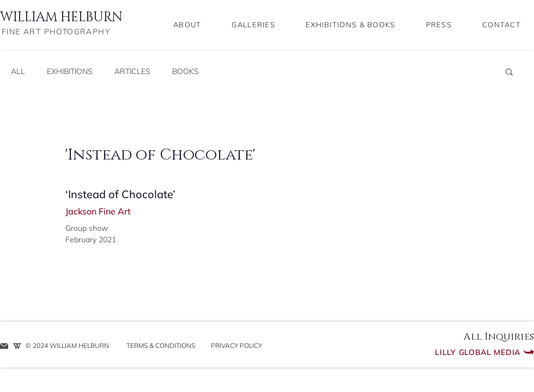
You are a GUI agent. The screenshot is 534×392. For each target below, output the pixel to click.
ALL (18, 72)
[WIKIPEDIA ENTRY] (17, 346)
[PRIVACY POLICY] (236, 346)
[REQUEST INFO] (4, 346)
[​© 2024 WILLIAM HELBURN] (70, 346)
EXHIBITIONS (70, 72)
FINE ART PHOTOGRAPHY (56, 32)
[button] (509, 71)
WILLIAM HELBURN (61, 17)
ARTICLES (132, 72)
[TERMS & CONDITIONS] (160, 346)
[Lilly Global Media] (457, 352)
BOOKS (186, 72)
